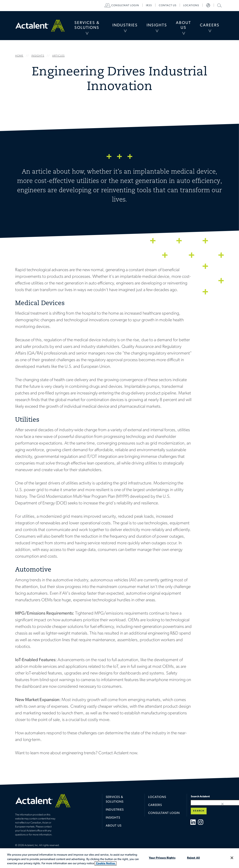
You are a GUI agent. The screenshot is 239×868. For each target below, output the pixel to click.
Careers (210, 25)
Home (40, 25)
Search (199, 811)
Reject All (193, 858)
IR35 (149, 6)
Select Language (208, 6)
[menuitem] (87, 25)
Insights (157, 25)
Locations (191, 6)
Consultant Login (125, 6)
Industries (125, 25)
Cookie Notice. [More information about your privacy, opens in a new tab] (106, 863)
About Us (183, 25)
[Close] (232, 858)
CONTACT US (168, 6)
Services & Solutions (87, 25)
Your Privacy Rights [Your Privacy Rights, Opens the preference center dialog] (162, 858)
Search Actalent (219, 5)
